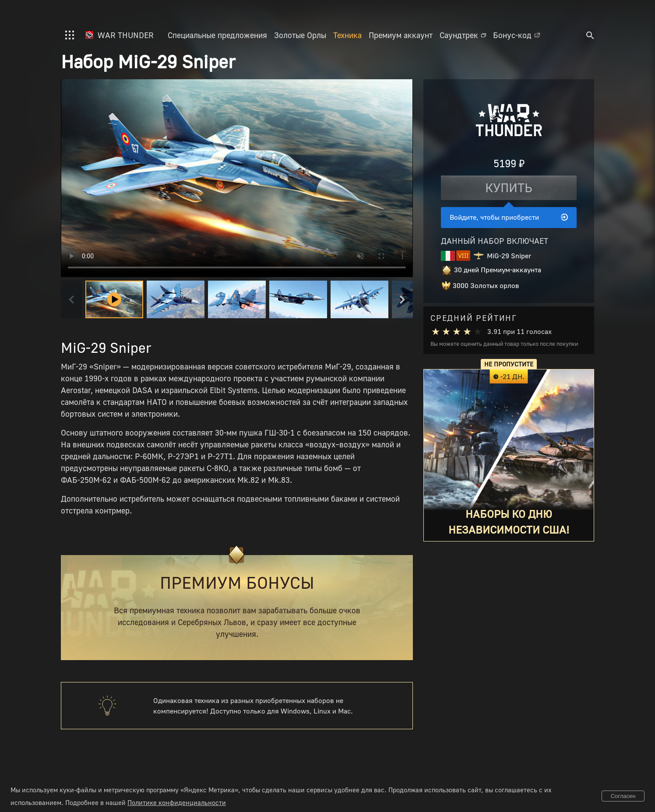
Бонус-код (516, 35)
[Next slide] (402, 299)
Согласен (623, 796)
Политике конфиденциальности (177, 802)
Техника (347, 35)
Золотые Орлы (300, 35)
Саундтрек (463, 35)
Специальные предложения (217, 35)
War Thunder (120, 35)
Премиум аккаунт (401, 35)
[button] (176, 299)
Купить (509, 188)
